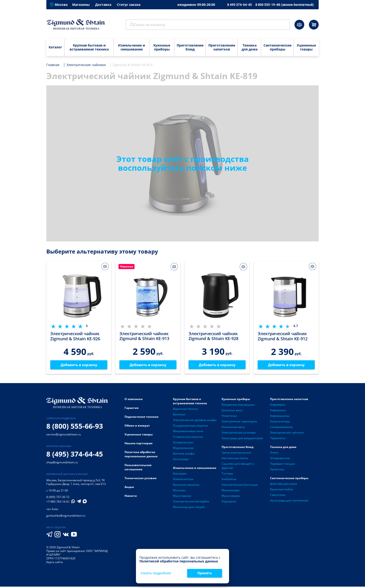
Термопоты (278, 439)
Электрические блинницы (240, 486)
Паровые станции (282, 465)
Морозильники (183, 449)
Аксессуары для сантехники (289, 502)
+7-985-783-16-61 (58, 503)
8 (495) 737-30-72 (58, 498)
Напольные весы (233, 428)
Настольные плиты (235, 459)
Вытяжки (179, 416)
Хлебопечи (229, 480)
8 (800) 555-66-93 (75, 427)
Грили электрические (236, 454)
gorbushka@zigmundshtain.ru (66, 517)
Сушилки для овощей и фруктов (238, 467)
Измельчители (183, 480)
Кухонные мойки (282, 490)
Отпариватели (280, 459)
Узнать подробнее (156, 573)
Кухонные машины (186, 486)
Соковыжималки (281, 428)
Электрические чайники (287, 434)
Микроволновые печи (188, 432)
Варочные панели (185, 410)
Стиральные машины (188, 438)
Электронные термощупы (239, 423)
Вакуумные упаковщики (238, 406)
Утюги (274, 454)
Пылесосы (277, 470)
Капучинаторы (280, 423)
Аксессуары (181, 460)
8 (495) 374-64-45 (75, 455)
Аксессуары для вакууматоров (242, 439)
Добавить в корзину (79, 365)
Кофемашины (280, 417)
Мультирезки (182, 497)
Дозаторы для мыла (284, 485)
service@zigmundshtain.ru (64, 436)
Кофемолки (278, 411)
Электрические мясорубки (191, 503)
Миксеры (179, 491)
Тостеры (227, 475)
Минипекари (231, 491)
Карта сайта (55, 563)
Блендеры (180, 475)
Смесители (278, 496)
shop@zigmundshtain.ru (62, 464)
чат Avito (52, 510)
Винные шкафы (184, 455)
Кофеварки (278, 406)
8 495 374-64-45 (240, 5)
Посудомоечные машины (191, 427)
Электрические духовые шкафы (195, 421)
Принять (205, 573)
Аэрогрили (229, 503)
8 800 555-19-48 (285, 5)
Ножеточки (229, 417)
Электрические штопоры (239, 434)
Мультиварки (231, 497)
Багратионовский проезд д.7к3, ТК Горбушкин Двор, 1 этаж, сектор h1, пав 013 (76, 483)
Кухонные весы (232, 411)
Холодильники (183, 443)
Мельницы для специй (189, 508)
